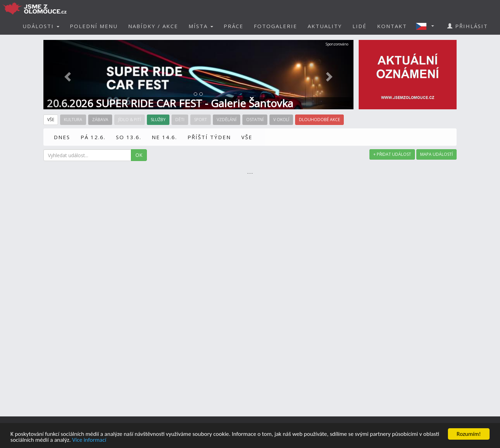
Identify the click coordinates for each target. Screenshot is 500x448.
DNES (62, 137)
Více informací (89, 440)
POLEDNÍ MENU (94, 26)
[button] (427, 26)
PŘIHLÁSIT (468, 26)
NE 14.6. (164, 137)
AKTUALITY (325, 26)
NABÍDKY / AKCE (153, 26)
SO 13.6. (129, 137)
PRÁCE (234, 26)
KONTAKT (392, 26)
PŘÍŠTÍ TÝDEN (209, 137)
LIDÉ (360, 26)
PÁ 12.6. (93, 137)
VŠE (247, 137)
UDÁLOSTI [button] (41, 26)
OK (139, 155)
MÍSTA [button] (201, 26)
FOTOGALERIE (276, 26)
